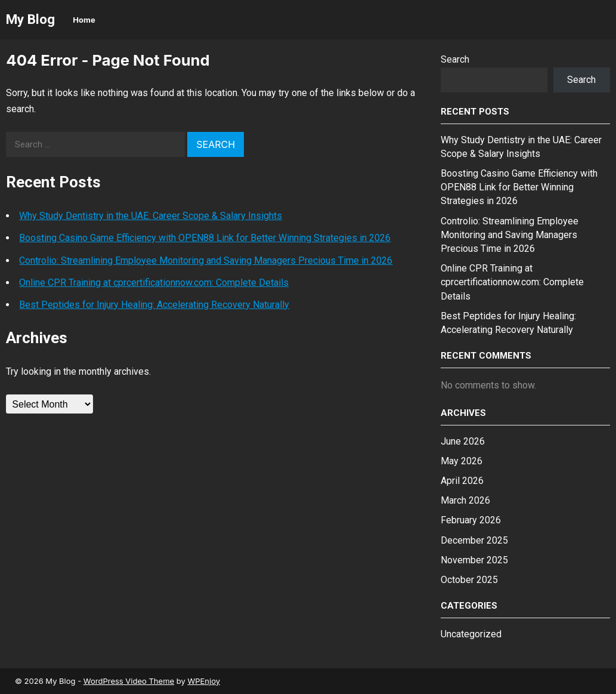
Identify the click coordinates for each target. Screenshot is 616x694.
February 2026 (471, 520)
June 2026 (463, 441)
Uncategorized (471, 634)
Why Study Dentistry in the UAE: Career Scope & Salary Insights (151, 216)
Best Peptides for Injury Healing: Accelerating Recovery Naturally (154, 305)
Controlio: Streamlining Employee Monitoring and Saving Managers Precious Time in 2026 (206, 260)
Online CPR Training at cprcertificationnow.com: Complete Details (154, 283)
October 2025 (469, 580)
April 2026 (462, 481)
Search (455, 59)
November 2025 (474, 560)
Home (84, 20)
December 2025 (474, 540)
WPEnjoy (204, 681)
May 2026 (462, 461)
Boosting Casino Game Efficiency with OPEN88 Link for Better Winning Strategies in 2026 (205, 238)
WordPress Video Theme (129, 681)
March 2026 (465, 500)
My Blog (30, 19)
